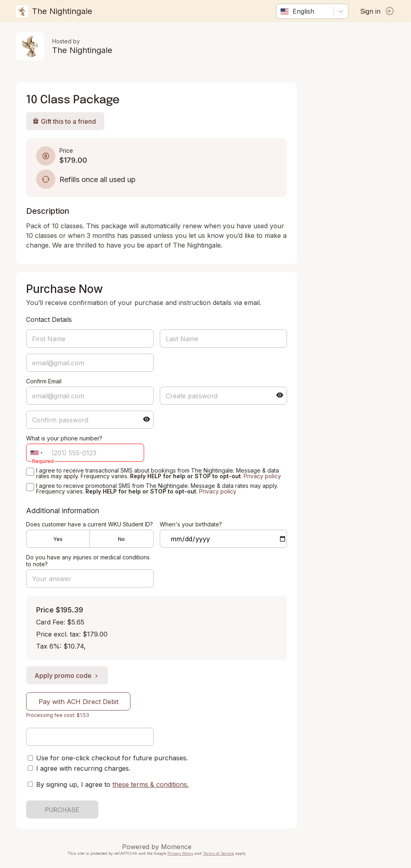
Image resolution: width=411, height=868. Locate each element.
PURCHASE (62, 810)
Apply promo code (67, 676)
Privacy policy (262, 476)
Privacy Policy (180, 853)
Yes (58, 539)
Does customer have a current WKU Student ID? (90, 524)
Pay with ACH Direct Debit (78, 702)
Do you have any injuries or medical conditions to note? (88, 561)
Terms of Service (218, 853)
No (121, 539)
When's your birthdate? (191, 524)
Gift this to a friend (64, 121)
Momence (176, 847)
